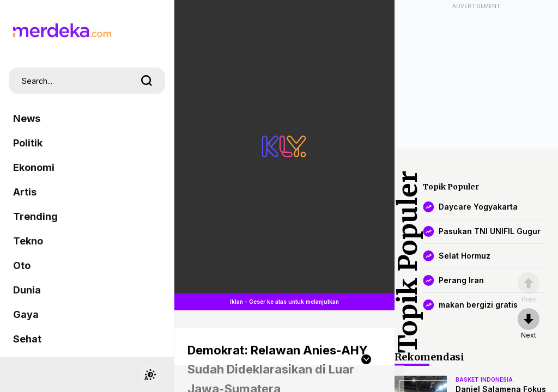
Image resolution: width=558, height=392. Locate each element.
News (27, 118)
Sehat (27, 339)
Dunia (27, 290)
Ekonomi (34, 167)
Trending (35, 216)
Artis (25, 192)
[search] (147, 81)
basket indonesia (484, 379)
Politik (28, 143)
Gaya (26, 314)
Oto (22, 265)
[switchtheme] (150, 375)
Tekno (28, 241)
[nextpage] (529, 324)
